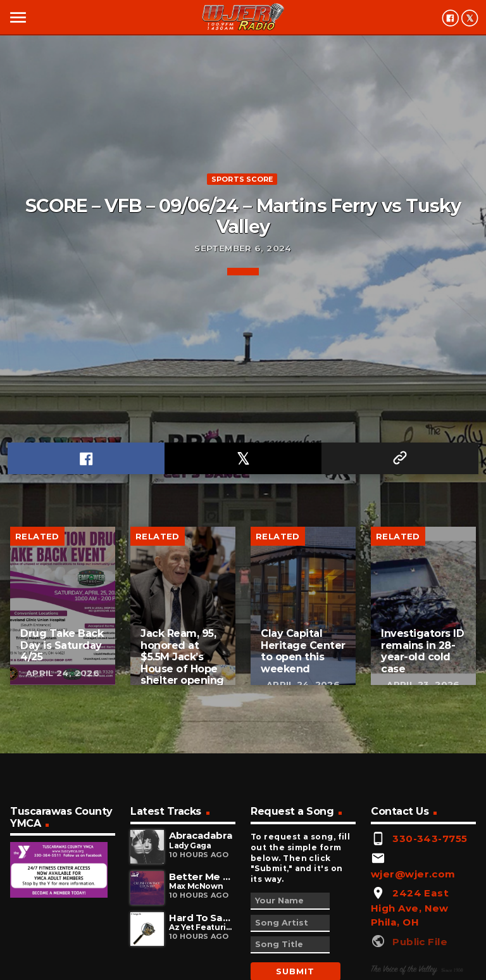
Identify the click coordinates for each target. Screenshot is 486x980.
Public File (420, 942)
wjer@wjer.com (413, 874)
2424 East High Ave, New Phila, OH (410, 908)
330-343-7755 (430, 839)
